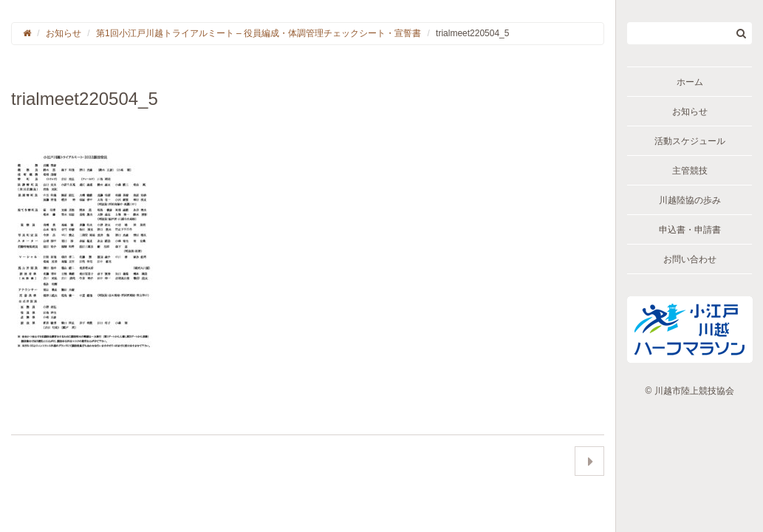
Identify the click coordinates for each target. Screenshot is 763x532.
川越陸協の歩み (690, 200)
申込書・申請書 (690, 230)
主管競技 (690, 171)
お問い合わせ (690, 259)
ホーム (690, 82)
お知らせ (690, 112)
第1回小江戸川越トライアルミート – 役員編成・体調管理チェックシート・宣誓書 (259, 33)
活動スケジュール (690, 141)
